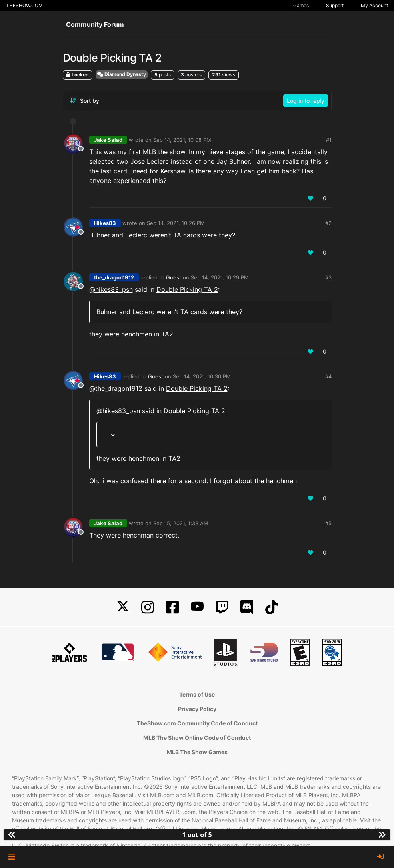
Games (301, 5)
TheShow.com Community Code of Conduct (197, 723)
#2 (328, 223)
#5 (328, 523)
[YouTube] (197, 607)
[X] (123, 607)
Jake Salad (108, 140)
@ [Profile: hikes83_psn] (111, 289)
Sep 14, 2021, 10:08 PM (182, 140)
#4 (328, 376)
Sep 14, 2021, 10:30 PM (202, 376)
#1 (329, 140)
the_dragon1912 (114, 277)
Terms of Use (197, 694)
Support (335, 5)
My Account (374, 5)
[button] (11, 857)
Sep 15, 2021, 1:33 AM (181, 523)
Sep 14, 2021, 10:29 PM (220, 277)
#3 (328, 277)
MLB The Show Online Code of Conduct (197, 738)
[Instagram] (148, 607)
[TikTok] (272, 607)
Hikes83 (105, 223)
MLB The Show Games (197, 752)
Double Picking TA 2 (187, 289)
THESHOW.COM (24, 5)
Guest (174, 277)
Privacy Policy (197, 709)
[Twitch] (222, 607)
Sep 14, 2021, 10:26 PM (176, 223)
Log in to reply (306, 101)
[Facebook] (172, 607)
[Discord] (247, 607)
